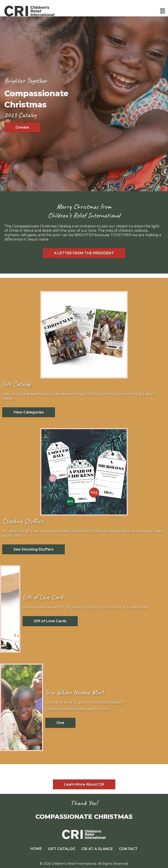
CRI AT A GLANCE (97, 849)
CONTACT (128, 849)
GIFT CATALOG (62, 849)
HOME (36, 849)
